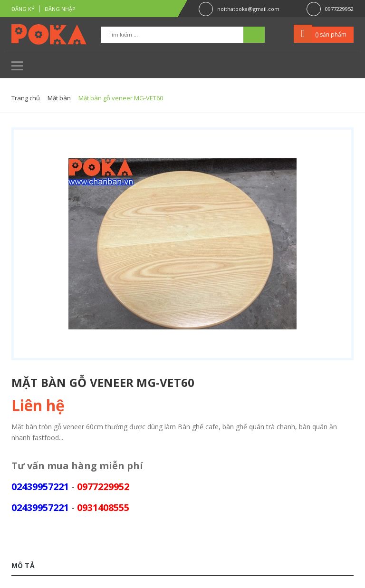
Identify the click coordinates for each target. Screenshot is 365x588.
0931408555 (103, 507)
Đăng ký (23, 9)
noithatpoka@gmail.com (248, 9)
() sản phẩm (331, 34)
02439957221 (40, 487)
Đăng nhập (60, 9)
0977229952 (339, 9)
